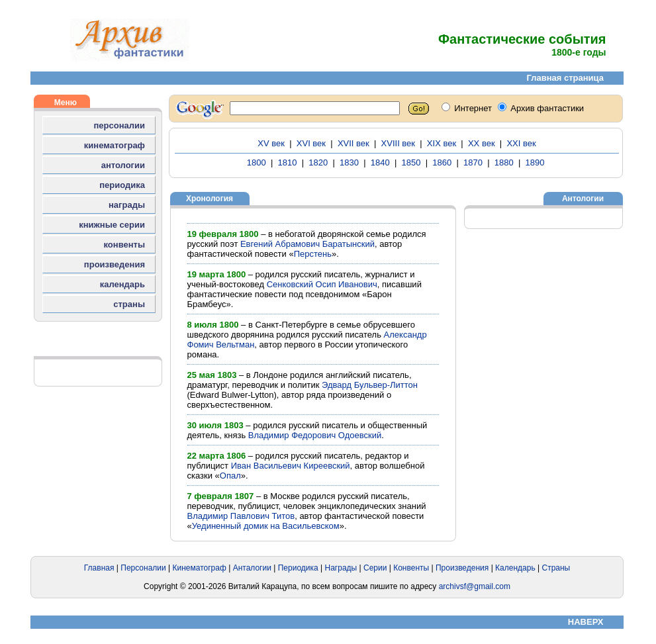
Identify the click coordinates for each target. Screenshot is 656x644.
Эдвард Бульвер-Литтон (370, 385)
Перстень (313, 254)
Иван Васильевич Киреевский (291, 466)
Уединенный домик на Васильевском (266, 526)
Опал (230, 476)
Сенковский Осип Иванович (322, 284)
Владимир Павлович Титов (241, 516)
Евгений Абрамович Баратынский (307, 244)
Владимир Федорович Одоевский (315, 435)
